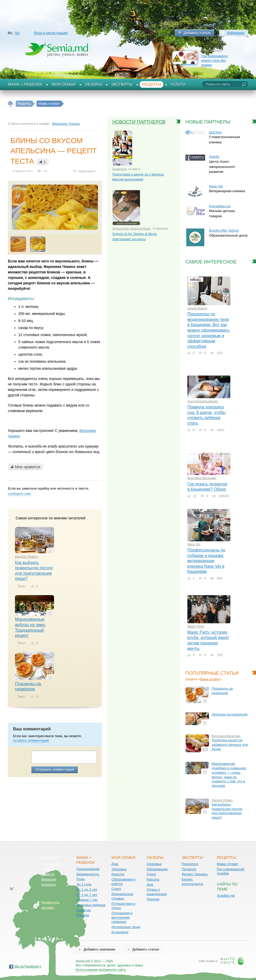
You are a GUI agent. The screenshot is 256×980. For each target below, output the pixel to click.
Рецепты (152, 84)
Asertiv (214, 157)
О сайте (48, 869)
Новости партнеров (139, 122)
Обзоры (93, 84)
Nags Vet (194, 544)
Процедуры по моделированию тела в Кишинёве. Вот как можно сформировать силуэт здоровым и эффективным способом (208, 330)
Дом (115, 864)
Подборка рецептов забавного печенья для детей (230, 744)
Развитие (84, 910)
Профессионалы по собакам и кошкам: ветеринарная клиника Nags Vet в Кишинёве (206, 561)
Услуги (178, 84)
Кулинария (120, 932)
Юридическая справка (122, 896)
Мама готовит (210, 679)
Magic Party (195, 626)
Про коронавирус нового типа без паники (215, 60)
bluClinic (215, 132)
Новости (48, 874)
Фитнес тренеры (195, 874)
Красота (118, 874)
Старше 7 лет (87, 900)
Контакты (49, 885)
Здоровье (119, 869)
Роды (80, 879)
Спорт (116, 889)
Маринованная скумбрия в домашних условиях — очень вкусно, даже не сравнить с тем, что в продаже (229, 775)
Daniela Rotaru (26, 557)
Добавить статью (197, 33)
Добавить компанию (99, 949)
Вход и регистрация (51, 33)
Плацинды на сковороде (222, 691)
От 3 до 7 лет (87, 895)
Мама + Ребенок (25, 84)
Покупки (83, 915)
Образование (157, 869)
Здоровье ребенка (91, 905)
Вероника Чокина (66, 124)
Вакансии (49, 879)
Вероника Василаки (202, 478)
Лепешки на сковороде (230, 714)
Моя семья (64, 84)
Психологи (190, 864)
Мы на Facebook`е (28, 966)
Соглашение (51, 864)
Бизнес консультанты (193, 882)
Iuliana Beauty (197, 308)
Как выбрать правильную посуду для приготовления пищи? (227, 811)
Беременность (88, 874)
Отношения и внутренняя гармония (122, 917)
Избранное (236, 33)
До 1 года (84, 884)
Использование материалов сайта (101, 970)
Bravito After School (224, 230)
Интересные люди (126, 927)
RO (17, 33)
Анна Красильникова (202, 401)
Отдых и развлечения (157, 892)
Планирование (88, 869)
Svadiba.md (226, 896)
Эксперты (122, 84)
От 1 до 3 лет (87, 890)
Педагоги (189, 869)
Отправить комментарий (55, 769)
